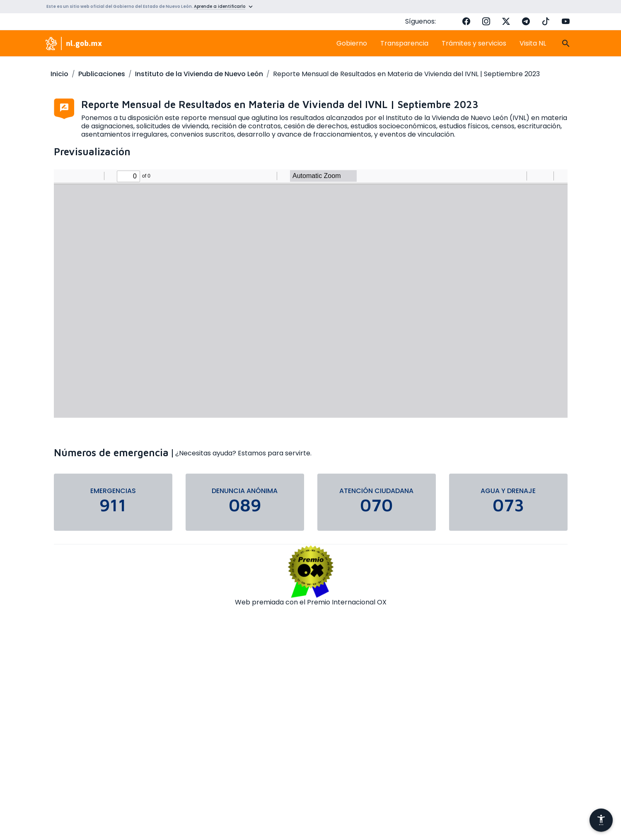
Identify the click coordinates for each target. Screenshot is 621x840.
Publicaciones (102, 74)
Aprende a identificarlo (220, 6)
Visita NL (533, 43)
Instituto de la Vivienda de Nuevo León (199, 74)
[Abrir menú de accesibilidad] (601, 820)
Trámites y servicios (474, 43)
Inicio (59, 74)
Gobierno (352, 43)
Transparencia (404, 43)
